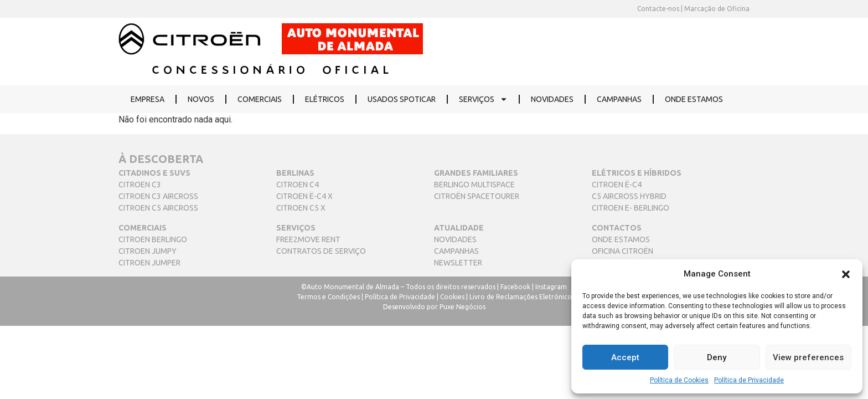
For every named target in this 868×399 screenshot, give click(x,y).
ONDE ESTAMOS (694, 99)
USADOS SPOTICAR (402, 99)
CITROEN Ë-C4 (617, 185)
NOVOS (201, 99)
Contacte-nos (658, 9)
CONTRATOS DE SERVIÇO (321, 251)
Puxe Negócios (463, 307)
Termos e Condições (328, 297)
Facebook (515, 287)
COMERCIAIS (260, 99)
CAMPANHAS (619, 99)
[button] (846, 274)
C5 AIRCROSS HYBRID (629, 196)
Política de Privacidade (749, 380)
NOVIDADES (552, 99)
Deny (717, 357)
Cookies (452, 297)
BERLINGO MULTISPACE (474, 185)
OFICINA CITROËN (622, 251)
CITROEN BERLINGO (153, 239)
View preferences (808, 357)
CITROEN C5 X (301, 208)
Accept (625, 357)
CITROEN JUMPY (148, 251)
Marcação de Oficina (716, 9)
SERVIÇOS (483, 99)
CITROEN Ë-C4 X (304, 196)
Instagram (551, 287)
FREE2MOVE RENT (308, 239)
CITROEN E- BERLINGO (631, 208)
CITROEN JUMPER (149, 263)
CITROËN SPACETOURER (477, 196)
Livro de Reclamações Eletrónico (521, 297)
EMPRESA (148, 99)
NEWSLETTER (458, 263)
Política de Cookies (679, 380)
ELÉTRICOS (325, 99)
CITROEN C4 (298, 185)
